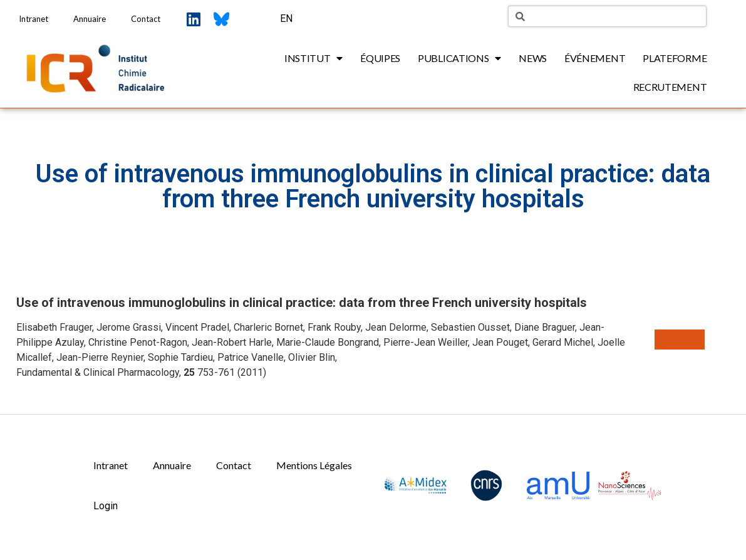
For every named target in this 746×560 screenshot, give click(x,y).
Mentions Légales (314, 465)
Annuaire (90, 19)
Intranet (34, 19)
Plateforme (675, 58)
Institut (313, 58)
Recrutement (670, 87)
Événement (595, 58)
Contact (146, 19)
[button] (680, 340)
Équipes (380, 58)
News (533, 58)
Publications (459, 58)
